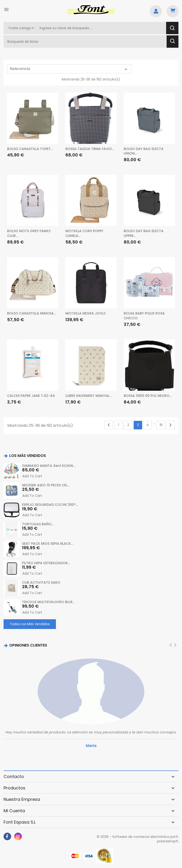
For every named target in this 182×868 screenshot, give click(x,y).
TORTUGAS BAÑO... (38, 524)
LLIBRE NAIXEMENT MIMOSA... (88, 396)
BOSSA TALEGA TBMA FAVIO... (90, 149)
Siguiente (170, 425)
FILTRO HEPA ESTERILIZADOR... (46, 563)
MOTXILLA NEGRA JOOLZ (86, 313)
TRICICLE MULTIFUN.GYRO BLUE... (48, 602)
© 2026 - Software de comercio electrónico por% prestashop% (138, 839)
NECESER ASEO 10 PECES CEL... (46, 485)
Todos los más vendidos (30, 624)
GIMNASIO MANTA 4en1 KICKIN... (49, 466)
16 (161, 425)
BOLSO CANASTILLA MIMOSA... (32, 313)
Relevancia (69, 69)
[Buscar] (86, 42)
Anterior (109, 425)
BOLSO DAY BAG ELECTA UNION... (144, 151)
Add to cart (32, 476)
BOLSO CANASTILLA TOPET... (30, 149)
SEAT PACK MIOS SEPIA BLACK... (48, 544)
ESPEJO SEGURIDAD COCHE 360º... (50, 505)
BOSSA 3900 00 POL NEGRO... (148, 396)
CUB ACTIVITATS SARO (41, 582)
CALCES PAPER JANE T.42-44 (31, 396)
